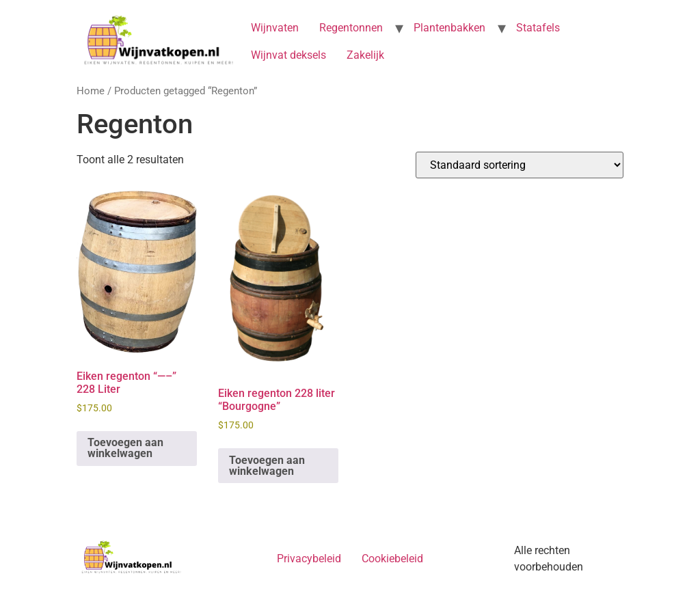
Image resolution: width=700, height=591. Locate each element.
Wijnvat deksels (288, 55)
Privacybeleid (309, 559)
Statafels (538, 28)
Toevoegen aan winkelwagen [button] (125, 448)
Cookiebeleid (392, 559)
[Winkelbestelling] (520, 165)
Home (91, 91)
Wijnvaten (275, 28)
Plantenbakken (449, 28)
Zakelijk (365, 55)
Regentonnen (351, 28)
